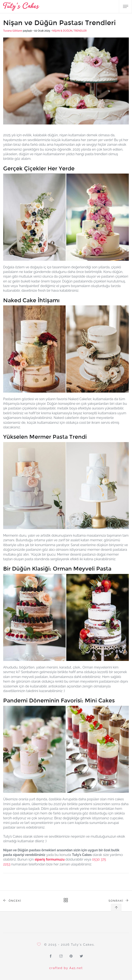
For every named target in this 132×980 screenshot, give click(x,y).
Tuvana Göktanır (13, 31)
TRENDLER (80, 31)
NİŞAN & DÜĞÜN (62, 31)
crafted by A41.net (66, 968)
